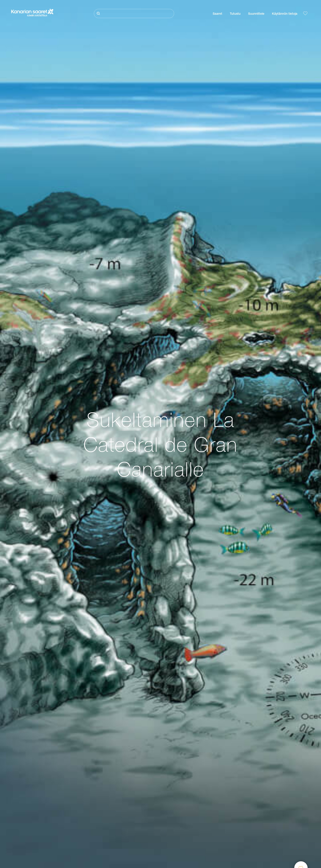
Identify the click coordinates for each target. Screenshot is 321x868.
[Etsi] (134, 13)
